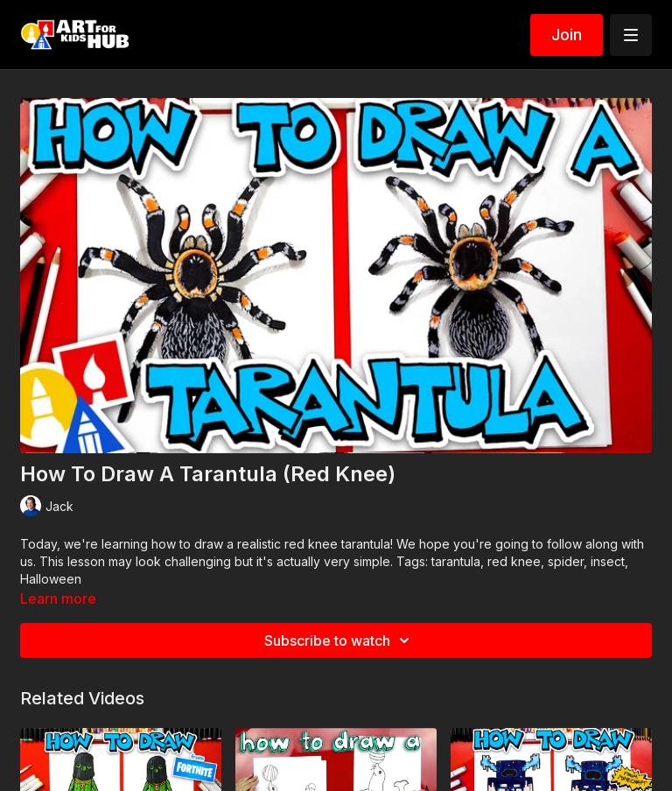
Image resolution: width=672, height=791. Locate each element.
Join (567, 35)
